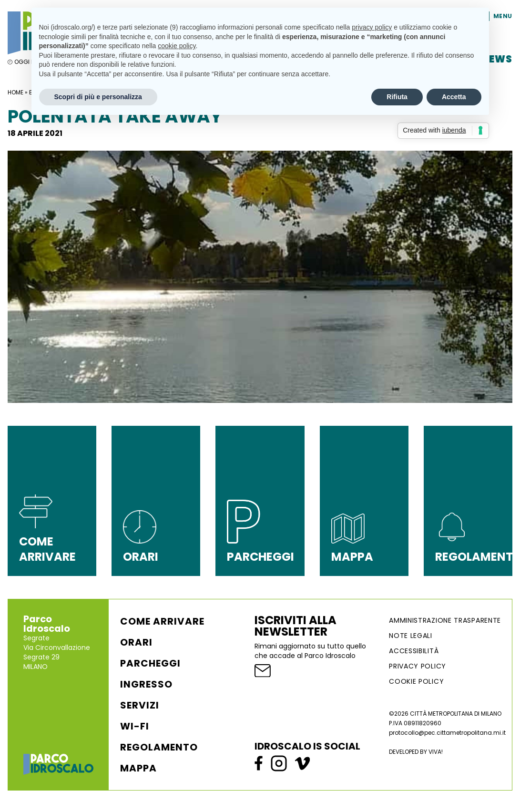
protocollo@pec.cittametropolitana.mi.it (447, 733)
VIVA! (436, 752)
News (497, 59)
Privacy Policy (418, 666)
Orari (136, 642)
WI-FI (135, 726)
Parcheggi (150, 663)
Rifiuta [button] (397, 97)
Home (15, 92)
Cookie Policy (416, 681)
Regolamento (159, 747)
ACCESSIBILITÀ (414, 651)
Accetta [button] (454, 97)
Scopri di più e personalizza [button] (98, 97)
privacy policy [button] (372, 27)
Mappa (138, 768)
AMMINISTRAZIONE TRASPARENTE (445, 620)
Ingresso (146, 684)
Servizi (140, 705)
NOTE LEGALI (411, 636)
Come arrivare (162, 621)
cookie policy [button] (177, 46)
